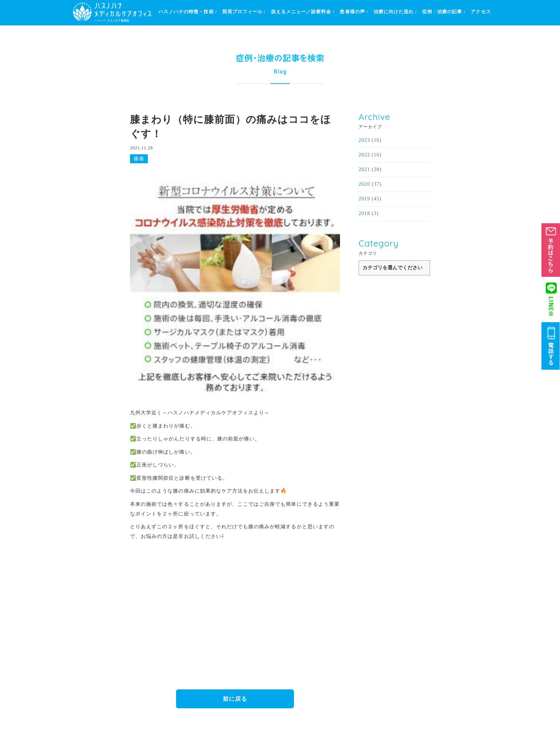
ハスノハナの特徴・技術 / (188, 12)
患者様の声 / (354, 12)
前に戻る (235, 699)
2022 (364, 155)
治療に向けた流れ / (395, 12)
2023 (364, 140)
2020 (364, 184)
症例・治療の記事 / (444, 12)
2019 (364, 199)
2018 (364, 213)
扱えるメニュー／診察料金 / (303, 12)
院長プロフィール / (244, 12)
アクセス (481, 12)
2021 (364, 169)
